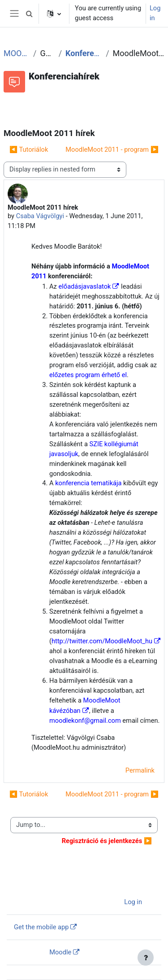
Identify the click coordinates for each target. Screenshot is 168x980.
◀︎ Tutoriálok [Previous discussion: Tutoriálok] (29, 149)
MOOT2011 (17, 53)
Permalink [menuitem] (140, 770)
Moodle (60, 952)
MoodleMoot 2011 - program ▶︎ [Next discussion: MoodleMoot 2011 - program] (112, 149)
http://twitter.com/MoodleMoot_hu (102, 641)
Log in (155, 13)
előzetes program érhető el (88, 375)
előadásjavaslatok (85, 286)
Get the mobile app (41, 927)
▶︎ (107, 841)
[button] (29, 13)
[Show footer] (146, 958)
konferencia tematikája (88, 483)
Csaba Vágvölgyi (40, 216)
